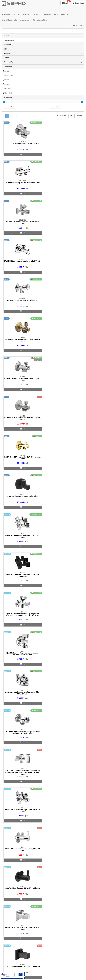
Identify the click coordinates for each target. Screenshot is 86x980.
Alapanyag (8, 53)
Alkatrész (8, 84)
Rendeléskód (62, 116)
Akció (7, 80)
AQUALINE (9, 75)
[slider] (4, 102)
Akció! (36, 14)
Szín (5, 49)
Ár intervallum (9, 97)
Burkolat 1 (9, 89)
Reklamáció (65, 14)
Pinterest (35, 973)
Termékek (6, 14)
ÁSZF (39, 971)
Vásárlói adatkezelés (63, 971)
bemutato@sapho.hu (13, 915)
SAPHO (8, 71)
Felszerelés (8, 62)
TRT (24, 971)
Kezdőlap (17, 14)
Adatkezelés (48, 971)
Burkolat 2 (9, 93)
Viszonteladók (25, 20)
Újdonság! (27, 14)
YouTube (47, 973)
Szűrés (6, 36)
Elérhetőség (8, 45)
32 (71, 116)
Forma (6, 58)
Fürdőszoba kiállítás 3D (41, 20)
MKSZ (31, 971)
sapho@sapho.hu (12, 834)
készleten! (46, 15)
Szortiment (8, 67)
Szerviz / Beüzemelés (9, 20)
